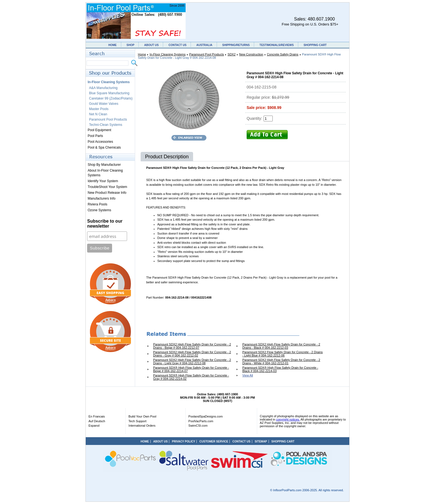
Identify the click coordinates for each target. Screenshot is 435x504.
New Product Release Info (107, 193)
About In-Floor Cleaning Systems (105, 173)
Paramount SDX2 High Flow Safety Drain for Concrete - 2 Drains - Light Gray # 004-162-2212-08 (192, 362)
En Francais (97, 416)
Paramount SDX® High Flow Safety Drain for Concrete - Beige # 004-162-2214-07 (191, 369)
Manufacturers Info (102, 198)
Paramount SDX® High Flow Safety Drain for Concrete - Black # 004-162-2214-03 (280, 369)
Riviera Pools (98, 204)
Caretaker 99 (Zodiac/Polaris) (111, 98)
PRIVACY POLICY (184, 441)
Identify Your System (103, 181)
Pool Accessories (100, 142)
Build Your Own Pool (142, 416)
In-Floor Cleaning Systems (168, 54)
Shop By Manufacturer (104, 165)
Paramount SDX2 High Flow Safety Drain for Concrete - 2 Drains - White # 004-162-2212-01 (281, 362)
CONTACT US (177, 45)
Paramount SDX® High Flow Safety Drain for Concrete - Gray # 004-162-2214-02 (191, 377)
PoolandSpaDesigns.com (206, 416)
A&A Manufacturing (103, 88)
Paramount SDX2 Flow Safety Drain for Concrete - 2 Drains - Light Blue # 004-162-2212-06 (282, 354)
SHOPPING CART (315, 45)
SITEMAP (261, 441)
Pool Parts (95, 136)
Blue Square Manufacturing (109, 93)
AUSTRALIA (204, 45)
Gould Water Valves (104, 104)
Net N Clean (98, 114)
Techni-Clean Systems (106, 125)
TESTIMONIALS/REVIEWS (276, 45)
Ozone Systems (99, 210)
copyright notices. (288, 419)
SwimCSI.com (198, 426)
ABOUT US (151, 45)
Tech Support (137, 421)
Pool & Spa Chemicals (104, 147)
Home (142, 54)
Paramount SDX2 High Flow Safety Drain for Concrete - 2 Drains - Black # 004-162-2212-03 (281, 346)
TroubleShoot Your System (107, 187)
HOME (113, 45)
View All (247, 375)
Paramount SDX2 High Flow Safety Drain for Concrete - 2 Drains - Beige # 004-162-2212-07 (192, 346)
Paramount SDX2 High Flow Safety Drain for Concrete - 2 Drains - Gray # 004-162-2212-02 (192, 354)
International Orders (142, 426)
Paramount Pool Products (207, 54)
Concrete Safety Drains (283, 54)
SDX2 (232, 54)
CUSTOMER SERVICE (214, 441)
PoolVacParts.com (201, 421)
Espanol (94, 426)
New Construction (251, 54)
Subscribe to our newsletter (105, 224)
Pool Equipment (99, 130)
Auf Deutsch (97, 421)
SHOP (130, 45)
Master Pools (99, 109)
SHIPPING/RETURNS (236, 45)
